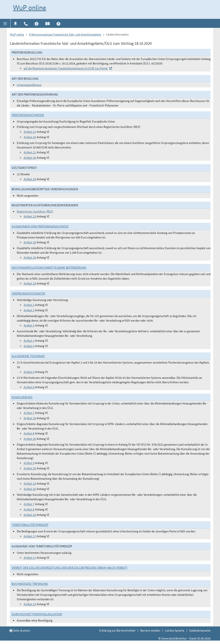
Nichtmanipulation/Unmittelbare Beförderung (49, 267)
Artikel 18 (30, 283)
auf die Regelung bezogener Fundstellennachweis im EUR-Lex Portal (66, 68)
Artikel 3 (29, 310)
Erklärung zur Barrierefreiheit (117, 630)
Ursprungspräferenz (29, 85)
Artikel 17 (30, 536)
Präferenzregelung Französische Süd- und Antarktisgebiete (65, 34)
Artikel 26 (30, 137)
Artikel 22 (30, 216)
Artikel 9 (29, 463)
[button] (5, 23)
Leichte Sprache (175, 630)
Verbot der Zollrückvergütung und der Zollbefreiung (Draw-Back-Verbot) (70, 568)
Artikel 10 (30, 483)
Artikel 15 (30, 604)
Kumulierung (22, 397)
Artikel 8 (29, 433)
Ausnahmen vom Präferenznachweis (40, 226)
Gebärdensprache (200, 630)
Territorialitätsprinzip (30, 525)
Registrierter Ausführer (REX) (35, 211)
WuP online (30, 7)
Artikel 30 (30, 242)
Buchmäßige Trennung (30, 584)
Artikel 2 (29, 305)
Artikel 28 (30, 179)
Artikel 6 (29, 372)
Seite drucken (20, 630)
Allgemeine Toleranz (28, 356)
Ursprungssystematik (28, 293)
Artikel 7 (29, 413)
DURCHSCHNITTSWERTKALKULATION (37, 614)
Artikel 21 (30, 132)
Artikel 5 (29, 325)
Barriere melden (150, 630)
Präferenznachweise (28, 115)
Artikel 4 (29, 346)
